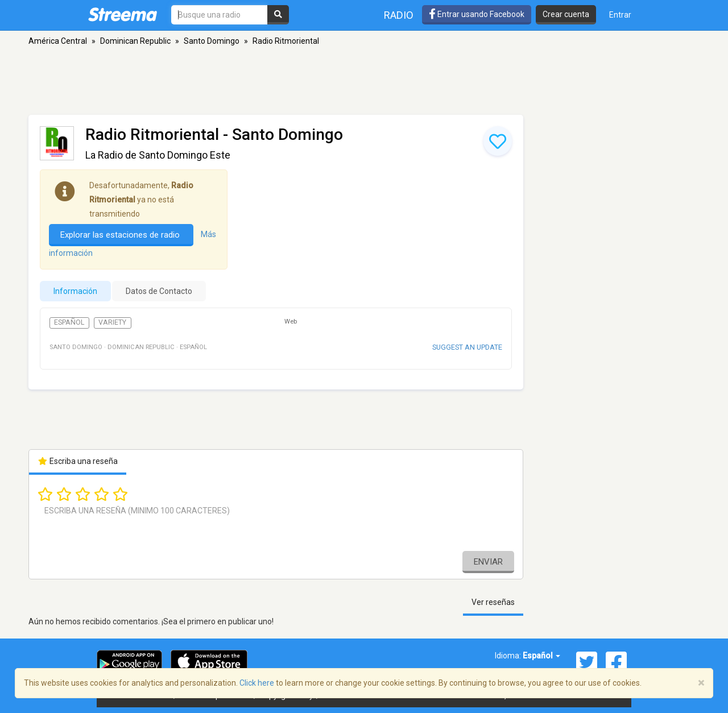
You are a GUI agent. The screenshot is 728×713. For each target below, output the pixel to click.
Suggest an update (467, 347)
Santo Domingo (212, 41)
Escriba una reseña (78, 461)
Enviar (488, 562)
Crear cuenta (566, 14)
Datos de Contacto (159, 291)
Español (69, 322)
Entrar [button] (620, 15)
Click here (257, 683)
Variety (112, 322)
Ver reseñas (493, 602)
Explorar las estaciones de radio (121, 235)
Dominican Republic (135, 41)
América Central (58, 41)
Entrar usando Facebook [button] (477, 14)
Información (75, 291)
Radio (399, 15)
